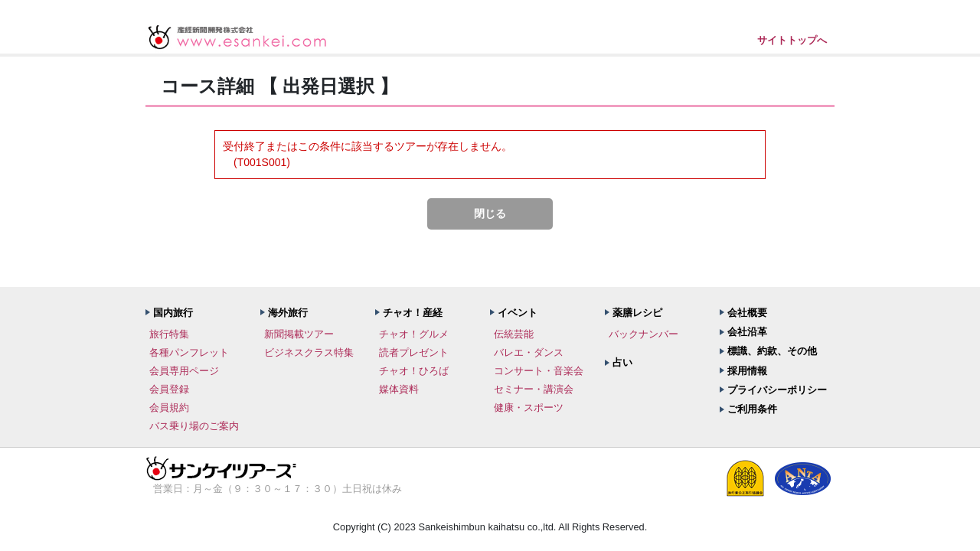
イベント (518, 313)
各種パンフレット (189, 352)
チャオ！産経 (413, 313)
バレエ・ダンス (529, 352)
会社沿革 (747, 332)
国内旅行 (173, 313)
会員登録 (169, 389)
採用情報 (747, 371)
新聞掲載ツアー (299, 334)
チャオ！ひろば (414, 371)
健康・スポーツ (529, 408)
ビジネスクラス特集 (309, 352)
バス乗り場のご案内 (194, 426)
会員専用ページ (184, 371)
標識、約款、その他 (772, 351)
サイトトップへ (792, 40)
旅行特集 (169, 334)
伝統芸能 (514, 334)
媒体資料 (399, 389)
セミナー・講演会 (534, 389)
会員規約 (169, 408)
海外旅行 (288, 313)
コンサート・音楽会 (539, 371)
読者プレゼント (414, 352)
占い (622, 362)
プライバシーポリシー (777, 390)
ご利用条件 (752, 409)
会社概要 (747, 313)
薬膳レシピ (637, 313)
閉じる (490, 214)
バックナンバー (644, 334)
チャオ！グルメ (414, 334)
